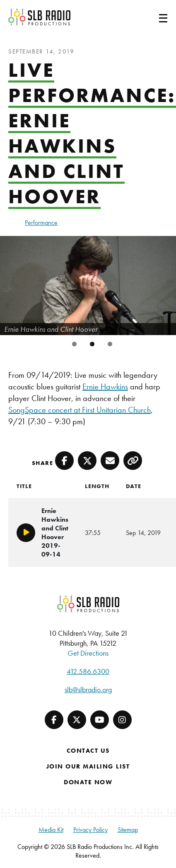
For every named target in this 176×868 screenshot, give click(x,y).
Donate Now (88, 782)
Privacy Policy (90, 830)
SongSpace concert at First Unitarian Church (80, 410)
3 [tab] (110, 344)
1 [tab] (74, 344)
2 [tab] (92, 344)
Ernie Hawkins (105, 387)
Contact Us (88, 751)
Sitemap (128, 830)
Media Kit (51, 830)
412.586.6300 (88, 671)
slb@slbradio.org (88, 689)
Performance (41, 222)
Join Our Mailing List (88, 766)
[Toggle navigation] (153, 17)
